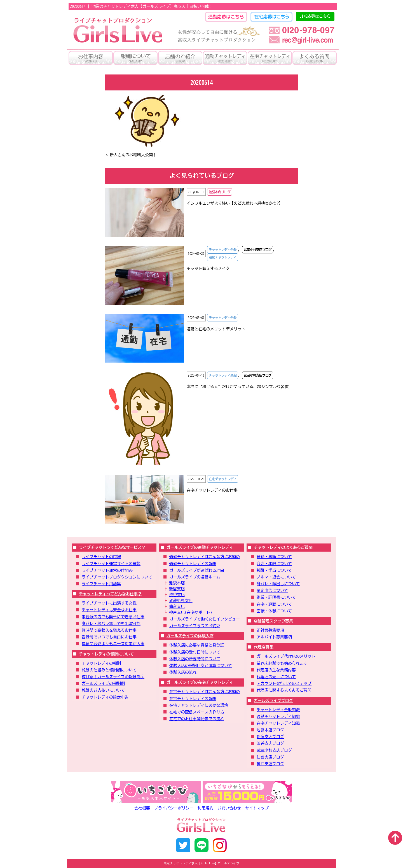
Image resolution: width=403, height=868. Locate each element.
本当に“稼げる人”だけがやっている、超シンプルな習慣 (238, 387)
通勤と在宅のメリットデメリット (216, 329)
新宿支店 (177, 589)
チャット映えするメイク (208, 269)
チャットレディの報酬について (106, 654)
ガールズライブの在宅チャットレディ (200, 682)
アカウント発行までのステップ (284, 683)
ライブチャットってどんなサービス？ (112, 547)
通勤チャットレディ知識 (278, 717)
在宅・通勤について (274, 604)
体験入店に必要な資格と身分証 (197, 645)
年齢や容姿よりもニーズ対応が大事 (113, 644)
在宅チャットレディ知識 (278, 723)
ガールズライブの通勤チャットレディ (200, 547)
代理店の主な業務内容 (276, 670)
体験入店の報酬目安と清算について (201, 666)
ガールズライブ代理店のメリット (286, 656)
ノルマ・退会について (276, 577)
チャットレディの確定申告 (105, 697)
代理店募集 (264, 647)
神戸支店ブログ (270, 764)
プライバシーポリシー (174, 808)
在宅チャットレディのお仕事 (212, 490)
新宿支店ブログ (270, 737)
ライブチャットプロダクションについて (117, 577)
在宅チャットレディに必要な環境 (199, 705)
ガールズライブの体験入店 (190, 636)
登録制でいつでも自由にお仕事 (109, 637)
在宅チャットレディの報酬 (193, 699)
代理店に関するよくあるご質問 (284, 690)
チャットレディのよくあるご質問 (283, 547)
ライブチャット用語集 (101, 584)
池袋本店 (177, 583)
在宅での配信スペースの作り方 (197, 712)
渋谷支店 (177, 595)
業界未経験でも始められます (282, 663)
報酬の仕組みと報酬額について (109, 670)
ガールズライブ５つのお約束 (195, 626)
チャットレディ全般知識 (278, 710)
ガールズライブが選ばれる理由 (197, 570)
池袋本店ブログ (270, 730)
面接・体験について (274, 611)
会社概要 (142, 808)
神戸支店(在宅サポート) (191, 612)
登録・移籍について (274, 557)
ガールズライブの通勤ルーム (195, 577)
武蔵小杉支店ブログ (274, 750)
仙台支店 (177, 606)
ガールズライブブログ (273, 701)
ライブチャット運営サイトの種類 (111, 564)
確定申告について (272, 591)
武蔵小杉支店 (181, 601)
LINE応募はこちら (315, 16)
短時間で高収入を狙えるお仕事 (109, 630)
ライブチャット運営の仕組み (107, 570)
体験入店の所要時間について (195, 659)
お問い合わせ (229, 808)
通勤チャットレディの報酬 (193, 564)
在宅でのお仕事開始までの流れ (197, 719)
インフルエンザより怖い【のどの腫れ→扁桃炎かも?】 (235, 203)
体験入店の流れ (183, 672)
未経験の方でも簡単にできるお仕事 (113, 617)
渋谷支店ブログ (270, 743)
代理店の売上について (276, 677)
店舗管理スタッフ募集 (273, 621)
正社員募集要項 (270, 630)
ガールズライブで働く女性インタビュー (205, 619)
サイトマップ (257, 808)
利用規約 (205, 808)
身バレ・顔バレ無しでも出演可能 (111, 624)
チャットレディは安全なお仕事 (109, 610)
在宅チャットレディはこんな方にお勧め (205, 692)
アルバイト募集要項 (274, 637)
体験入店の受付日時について (195, 652)
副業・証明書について (276, 597)
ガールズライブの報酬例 (103, 683)
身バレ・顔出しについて (278, 584)
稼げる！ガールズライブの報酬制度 (113, 677)
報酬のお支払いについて (103, 690)
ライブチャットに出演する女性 (109, 603)
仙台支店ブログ (270, 757)
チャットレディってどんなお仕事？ (110, 594)
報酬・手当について (274, 570)
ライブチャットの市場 (101, 557)
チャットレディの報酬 (101, 663)
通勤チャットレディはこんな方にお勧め (205, 557)
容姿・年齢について (274, 564)
